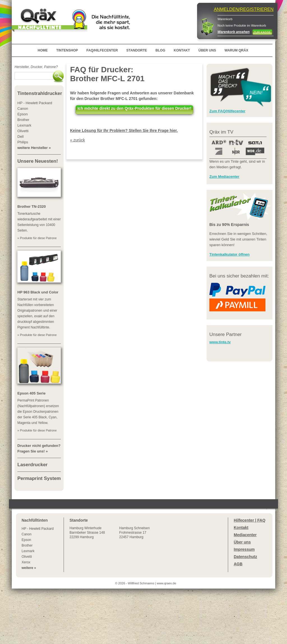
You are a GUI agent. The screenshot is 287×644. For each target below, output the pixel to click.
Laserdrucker (33, 465)
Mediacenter (245, 535)
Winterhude (87, 533)
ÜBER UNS (207, 50)
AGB (238, 564)
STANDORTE (137, 50)
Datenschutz (245, 557)
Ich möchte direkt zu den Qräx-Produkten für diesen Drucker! (134, 108)
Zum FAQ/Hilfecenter (227, 111)
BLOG (160, 50)
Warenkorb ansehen (233, 32)
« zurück (77, 140)
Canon (26, 534)
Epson (26, 540)
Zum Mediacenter (224, 177)
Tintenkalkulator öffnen (230, 254)
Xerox (26, 562)
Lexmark (28, 551)
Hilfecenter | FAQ (250, 520)
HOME (43, 50)
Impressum (244, 549)
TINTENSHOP (67, 50)
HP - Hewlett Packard (38, 529)
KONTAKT (182, 50)
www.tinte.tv (220, 342)
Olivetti (27, 557)
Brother (27, 545)
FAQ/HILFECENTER (102, 50)
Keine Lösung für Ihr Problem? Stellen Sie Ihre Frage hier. (124, 130)
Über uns (242, 542)
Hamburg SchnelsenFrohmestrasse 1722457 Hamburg (134, 533)
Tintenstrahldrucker (40, 93)
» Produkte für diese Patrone (37, 238)
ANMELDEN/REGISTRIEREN (244, 9)
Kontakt (241, 528)
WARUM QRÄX (236, 50)
